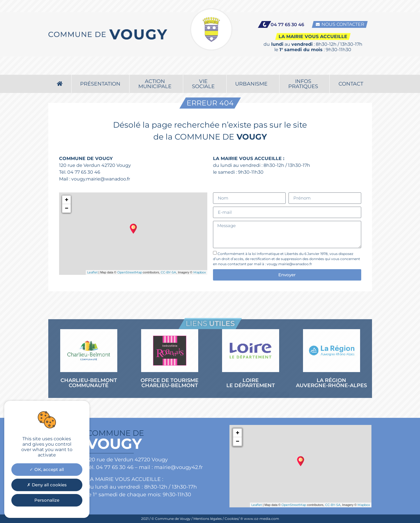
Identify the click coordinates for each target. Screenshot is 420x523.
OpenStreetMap (130, 272)
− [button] (67, 208)
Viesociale (205, 67)
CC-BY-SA (168, 272)
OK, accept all (47, 469)
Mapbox (200, 272)
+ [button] (67, 200)
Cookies (231, 519)
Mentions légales (208, 519)
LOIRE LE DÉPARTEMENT (251, 383)
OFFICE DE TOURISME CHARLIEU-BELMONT (170, 383)
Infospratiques (305, 67)
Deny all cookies (47, 485)
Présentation (100, 67)
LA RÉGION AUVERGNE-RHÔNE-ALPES (331, 383)
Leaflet (92, 272)
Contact (351, 67)
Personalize (47, 500)
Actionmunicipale (156, 67)
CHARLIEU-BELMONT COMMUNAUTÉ (89, 383)
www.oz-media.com (262, 519)
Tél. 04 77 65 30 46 (80, 172)
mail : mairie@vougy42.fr (171, 467)
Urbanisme (253, 67)
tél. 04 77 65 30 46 (110, 467)
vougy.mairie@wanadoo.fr (101, 179)
